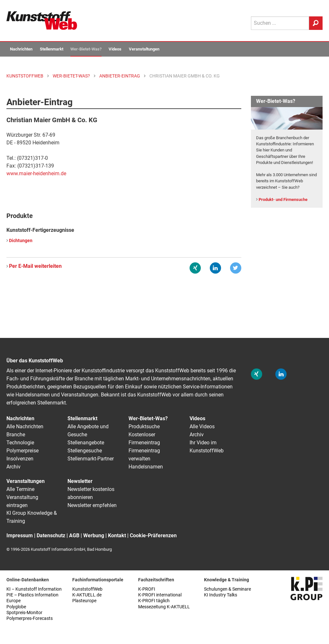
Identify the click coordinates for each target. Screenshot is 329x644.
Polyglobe (16, 607)
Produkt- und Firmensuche (283, 200)
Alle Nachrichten (25, 426)
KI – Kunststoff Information (34, 589)
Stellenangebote (86, 443)
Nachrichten (21, 49)
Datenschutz (51, 535)
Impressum (20, 535)
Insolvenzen (20, 459)
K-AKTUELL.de (87, 595)
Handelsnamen (146, 467)
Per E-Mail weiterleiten (35, 266)
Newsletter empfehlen (92, 505)
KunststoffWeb (87, 589)
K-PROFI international (160, 595)
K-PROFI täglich (154, 601)
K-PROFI (147, 589)
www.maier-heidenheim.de (36, 173)
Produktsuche (144, 426)
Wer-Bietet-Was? (86, 49)
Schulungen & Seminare (227, 589)
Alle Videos (202, 426)
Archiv (13, 467)
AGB (74, 535)
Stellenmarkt (52, 49)
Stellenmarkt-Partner (91, 459)
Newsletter (80, 481)
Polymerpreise (22, 451)
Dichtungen (21, 241)
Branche (16, 435)
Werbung (94, 535)
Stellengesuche (85, 451)
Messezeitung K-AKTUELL (164, 607)
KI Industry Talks (221, 595)
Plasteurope (84, 601)
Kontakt (117, 535)
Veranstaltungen (144, 49)
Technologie (20, 443)
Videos (115, 49)
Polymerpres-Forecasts (30, 618)
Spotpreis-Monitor (24, 613)
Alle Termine (20, 489)
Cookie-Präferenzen (153, 535)
